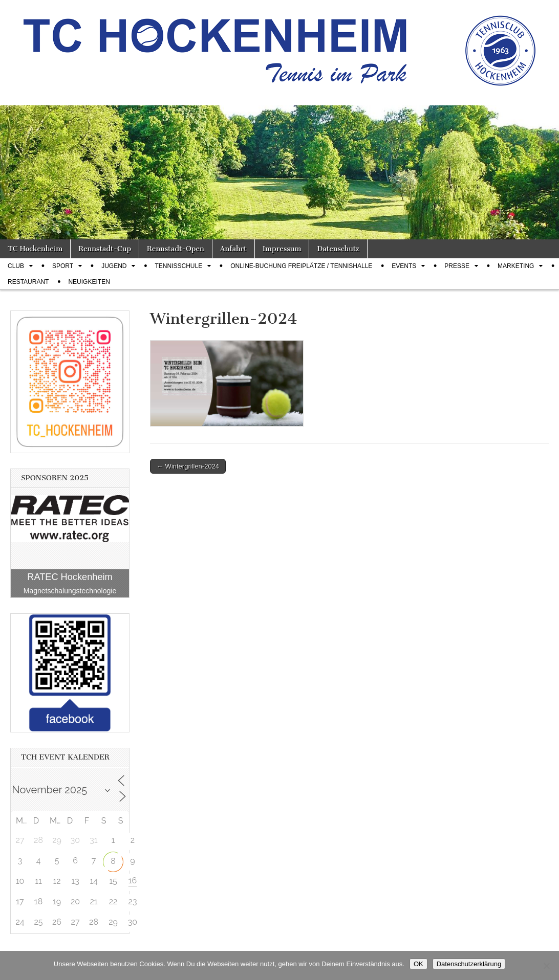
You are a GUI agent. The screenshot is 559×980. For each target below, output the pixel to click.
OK (418, 964)
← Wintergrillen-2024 (188, 466)
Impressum (282, 249)
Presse (457, 266)
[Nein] (546, 966)
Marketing (516, 266)
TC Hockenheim (35, 249)
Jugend (114, 266)
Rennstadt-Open (176, 249)
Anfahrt (233, 249)
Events (404, 266)
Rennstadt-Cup (105, 249)
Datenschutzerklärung (469, 964)
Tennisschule (178, 266)
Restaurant (28, 282)
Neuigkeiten (89, 282)
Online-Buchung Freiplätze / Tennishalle (301, 266)
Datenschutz (338, 249)
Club (16, 266)
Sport (63, 266)
